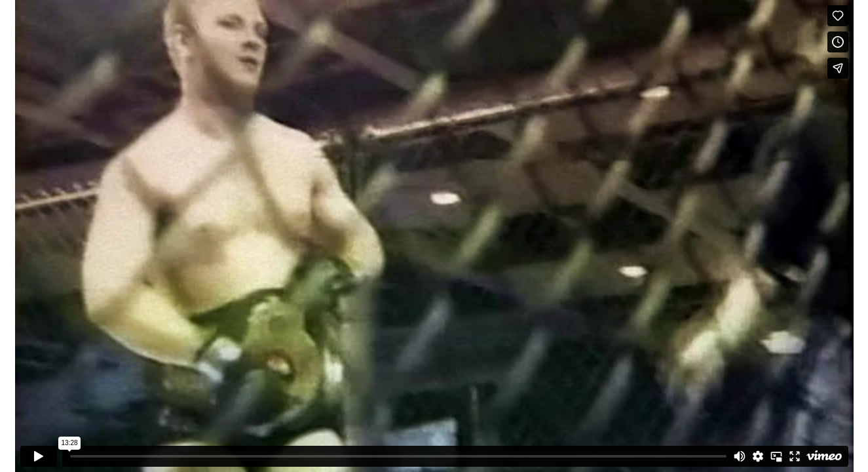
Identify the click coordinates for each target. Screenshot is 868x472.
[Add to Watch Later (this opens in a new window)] (838, 42)
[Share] (838, 68)
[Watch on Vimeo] (824, 456)
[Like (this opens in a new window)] (838, 16)
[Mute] (740, 456)
